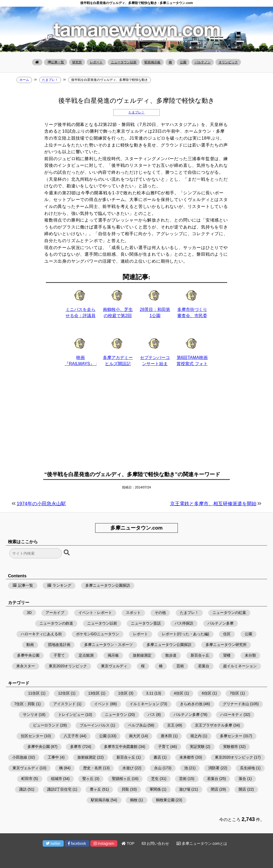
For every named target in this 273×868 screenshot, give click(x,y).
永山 (158, 768)
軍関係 (155, 789)
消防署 (214, 768)
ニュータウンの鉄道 (56, 623)
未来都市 (187, 757)
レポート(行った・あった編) (185, 634)
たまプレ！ (136, 112)
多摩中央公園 (28, 655)
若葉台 (204, 666)
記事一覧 (56, 62)
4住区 (179, 693)
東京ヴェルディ (114, 666)
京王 (171, 725)
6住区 (207, 693)
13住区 (94, 693)
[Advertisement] (136, 422)
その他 (160, 613)
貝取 (125, 789)
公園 (183, 62)
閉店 (215, 789)
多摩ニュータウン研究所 (226, 645)
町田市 (27, 779)
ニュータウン (116, 715)
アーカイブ (55, 613)
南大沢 (135, 736)
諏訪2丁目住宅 (59, 789)
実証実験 (197, 747)
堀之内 (196, 736)
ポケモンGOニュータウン (98, 634)
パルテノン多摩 (220, 623)
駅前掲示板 (152, 62)
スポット (133, 613)
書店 (157, 757)
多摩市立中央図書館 (121, 747)
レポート (96, 62)
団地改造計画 (59, 645)
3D (29, 613)
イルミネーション (144, 704)
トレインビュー (71, 715)
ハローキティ (231, 715)
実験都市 (231, 747)
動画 (30, 645)
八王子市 (71, 736)
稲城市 (57, 779)
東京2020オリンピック (68, 666)
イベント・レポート (95, 613)
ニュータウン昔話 (146, 623)
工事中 (53, 757)
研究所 (77, 62)
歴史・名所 (93, 768)
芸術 (180, 666)
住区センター (32, 736)
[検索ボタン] (67, 553)
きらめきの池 (191, 704)
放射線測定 (142, 655)
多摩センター (231, 736)
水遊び (128, 768)
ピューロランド (46, 725)
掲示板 (113, 655)
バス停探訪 (184, 623)
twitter (53, 843)
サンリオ (30, 715)
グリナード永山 (236, 704)
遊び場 (185, 789)
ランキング (59, 585)
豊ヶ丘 (95, 789)
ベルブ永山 (137, 725)
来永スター (26, 666)
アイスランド (65, 704)
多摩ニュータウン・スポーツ (109, 645)
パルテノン (203, 62)
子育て (59, 655)
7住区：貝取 (25, 704)
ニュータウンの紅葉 (229, 613)
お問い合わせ (155, 843)
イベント (102, 704)
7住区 (235, 693)
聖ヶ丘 (88, 779)
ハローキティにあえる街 (41, 634)
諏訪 (23, 789)
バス (151, 715)
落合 (242, 779)
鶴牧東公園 (165, 800)
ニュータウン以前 (124, 62)
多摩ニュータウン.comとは (202, 843)
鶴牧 (134, 800)
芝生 (155, 779)
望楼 (227, 655)
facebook (77, 843)
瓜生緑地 (247, 768)
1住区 (123, 693)
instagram (104, 843)
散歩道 (171, 655)
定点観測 (86, 655)
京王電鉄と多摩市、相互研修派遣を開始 (213, 504)
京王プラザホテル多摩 (214, 725)
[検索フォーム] (36, 553)
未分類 (250, 655)
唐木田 (166, 736)
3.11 (150, 693)
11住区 (34, 693)
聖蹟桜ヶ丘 (121, 779)
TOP (128, 843)
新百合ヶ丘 (200, 655)
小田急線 (20, 757)
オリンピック (228, 62)
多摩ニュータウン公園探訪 (108, 585)
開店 (242, 789)
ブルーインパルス (95, 725)
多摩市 (76, 747)
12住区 (64, 693)
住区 (227, 634)
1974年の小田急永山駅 (41, 504)
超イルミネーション (240, 666)
